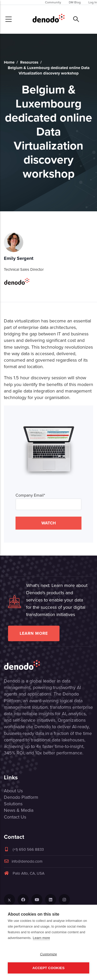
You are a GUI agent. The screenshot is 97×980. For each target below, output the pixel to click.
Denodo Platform (21, 797)
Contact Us (15, 817)
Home (9, 62)
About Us (13, 791)
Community (53, 2)
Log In (93, 2)
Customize (49, 954)
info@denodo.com (23, 861)
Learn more (34, 633)
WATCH (49, 523)
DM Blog (75, 2)
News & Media (19, 810)
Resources (29, 62)
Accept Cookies (48, 968)
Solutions (13, 804)
